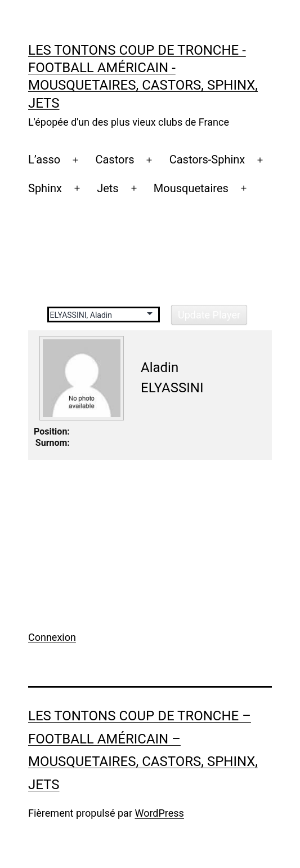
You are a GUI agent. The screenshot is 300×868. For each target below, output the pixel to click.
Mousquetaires (191, 188)
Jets (108, 188)
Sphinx (45, 188)
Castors (115, 160)
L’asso (44, 160)
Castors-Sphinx (207, 160)
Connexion (52, 637)
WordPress (159, 813)
